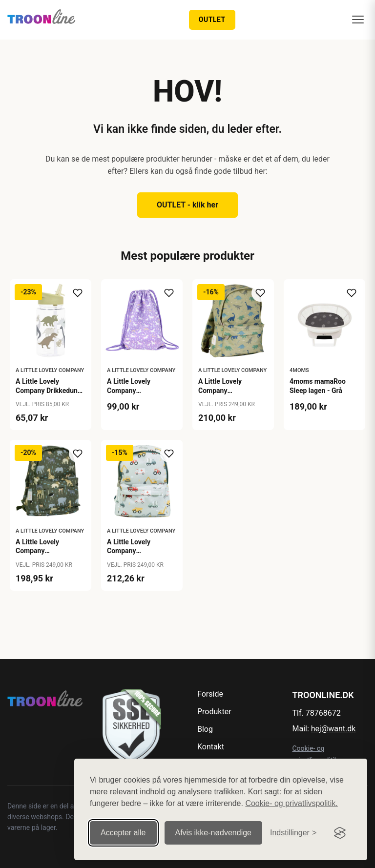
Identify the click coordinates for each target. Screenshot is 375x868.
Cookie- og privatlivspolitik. (291, 803)
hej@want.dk (333, 729)
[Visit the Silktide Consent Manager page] (340, 833)
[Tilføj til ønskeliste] (78, 293)
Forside (210, 694)
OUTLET (212, 20)
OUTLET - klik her (187, 205)
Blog (205, 729)
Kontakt (211, 747)
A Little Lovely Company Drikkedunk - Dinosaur (48, 390)
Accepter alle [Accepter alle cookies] (123, 833)
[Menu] (358, 20)
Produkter (214, 712)
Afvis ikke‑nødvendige (214, 833)
